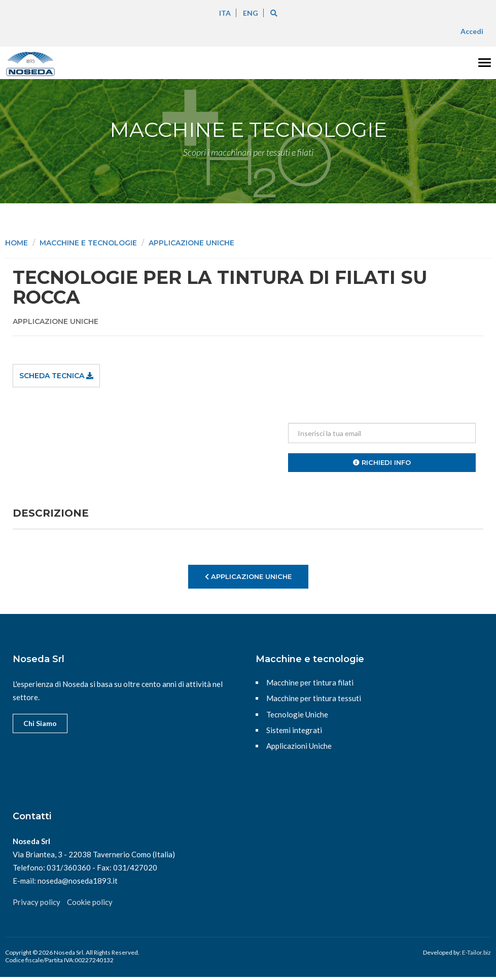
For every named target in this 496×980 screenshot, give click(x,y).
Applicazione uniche (191, 243)
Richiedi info (382, 462)
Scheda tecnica (56, 376)
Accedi (472, 31)
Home (16, 243)
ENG (251, 13)
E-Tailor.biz (476, 952)
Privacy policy (37, 902)
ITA (225, 13)
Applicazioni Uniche (299, 746)
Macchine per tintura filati (310, 682)
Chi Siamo (40, 723)
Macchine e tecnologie (88, 243)
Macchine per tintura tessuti (314, 698)
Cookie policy (90, 902)
